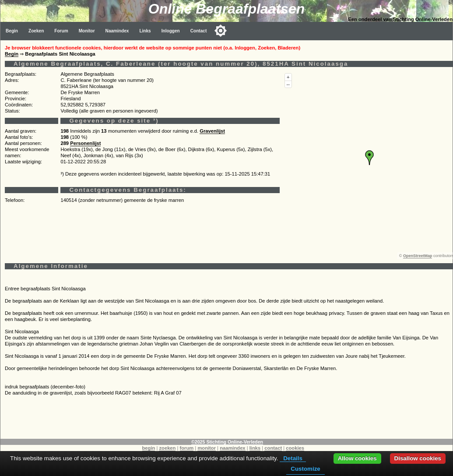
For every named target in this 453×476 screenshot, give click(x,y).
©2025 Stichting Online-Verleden (227, 442)
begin (149, 448)
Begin (12, 31)
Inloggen (171, 31)
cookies (295, 448)
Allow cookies (357, 458)
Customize (305, 469)
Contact (199, 31)
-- (288, 84)
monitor (207, 448)
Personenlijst (85, 143)
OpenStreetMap (418, 256)
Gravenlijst (212, 131)
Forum (61, 31)
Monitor (87, 31)
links (255, 448)
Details (293, 458)
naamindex (232, 448)
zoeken (167, 448)
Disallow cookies (418, 458)
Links (145, 31)
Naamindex (117, 31)
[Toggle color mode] (221, 31)
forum (187, 448)
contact (273, 448)
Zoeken (36, 31)
